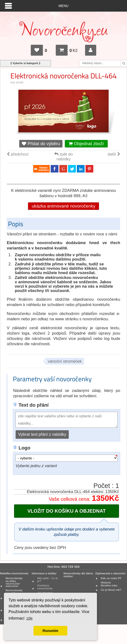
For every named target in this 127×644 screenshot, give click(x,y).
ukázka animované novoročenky (63, 206)
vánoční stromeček (65, 361)
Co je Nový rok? (111, 590)
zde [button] (30, 618)
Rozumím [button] (51, 631)
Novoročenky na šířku (14, 582)
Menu (64, 6)
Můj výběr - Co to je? (48, 580)
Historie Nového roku (109, 584)
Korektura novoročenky (45, 587)
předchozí (18, 154)
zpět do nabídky (63, 157)
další (114, 154)
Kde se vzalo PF (111, 578)
